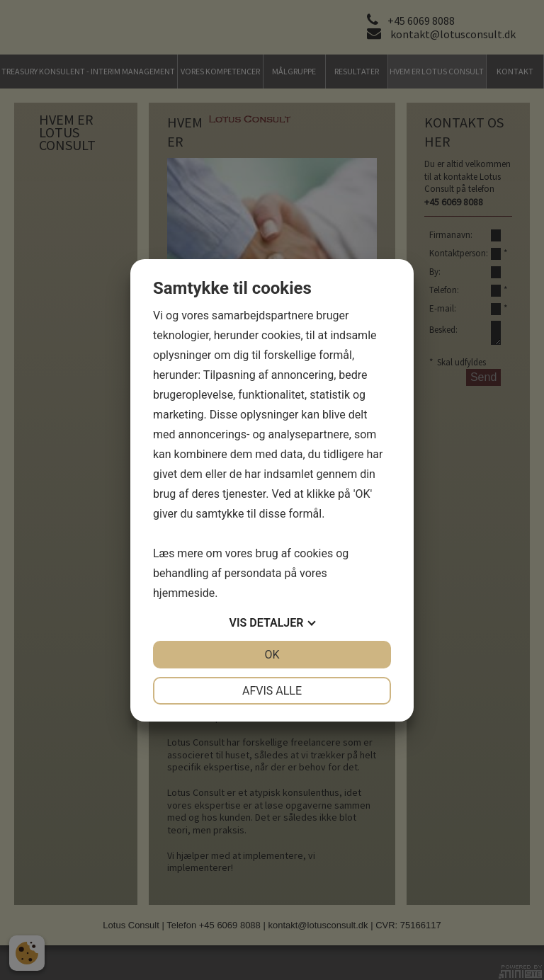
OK (272, 655)
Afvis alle (272, 691)
